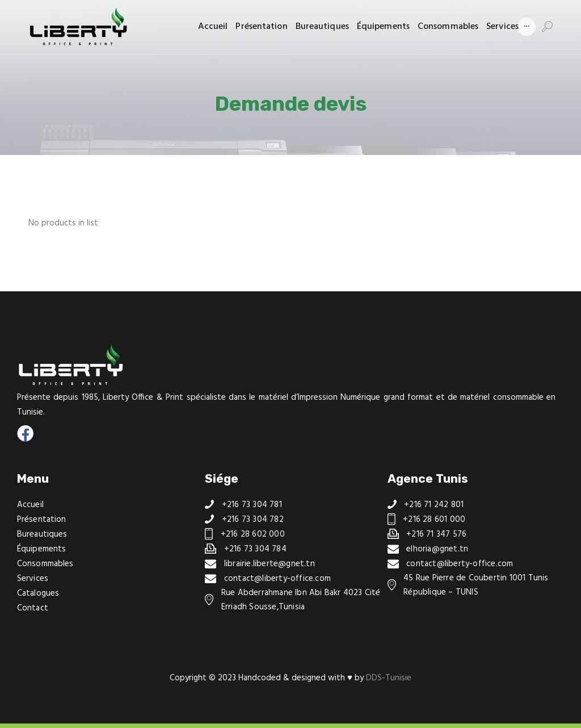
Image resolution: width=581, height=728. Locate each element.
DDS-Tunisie (389, 678)
